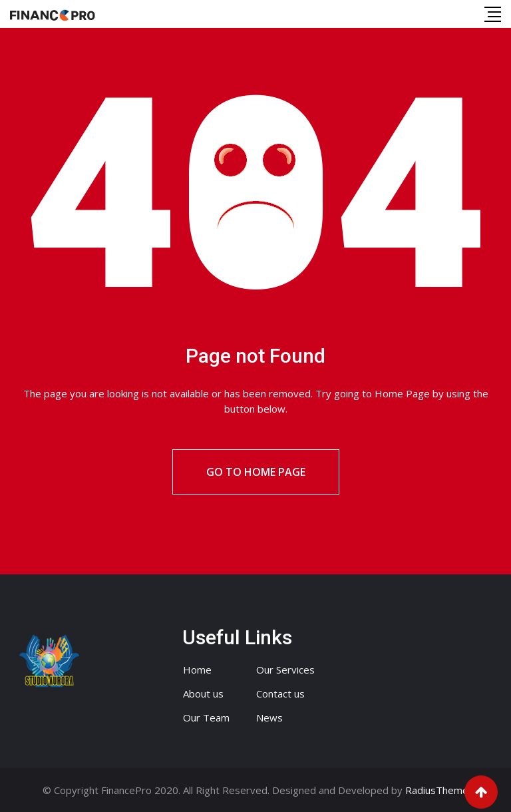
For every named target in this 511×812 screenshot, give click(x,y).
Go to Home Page (256, 472)
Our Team (206, 717)
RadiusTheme (437, 790)
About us (203, 694)
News (269, 717)
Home (197, 670)
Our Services (285, 670)
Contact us (280, 694)
